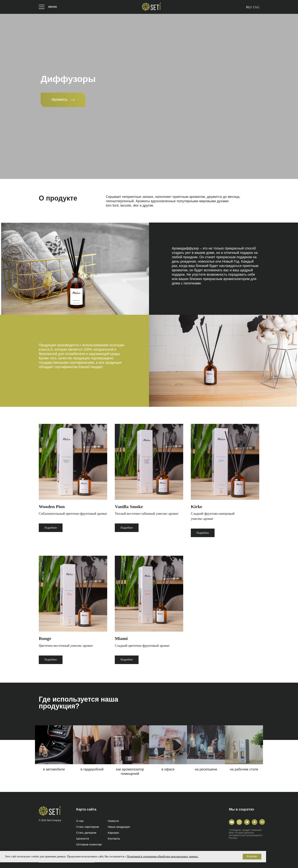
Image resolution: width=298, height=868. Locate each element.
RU (248, 7)
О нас (80, 821)
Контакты (114, 838)
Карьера (113, 833)
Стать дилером (86, 833)
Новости (113, 821)
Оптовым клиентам (89, 844)
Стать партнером (88, 827)
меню (53, 7)
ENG (256, 7)
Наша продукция (119, 827)
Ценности (83, 838)
